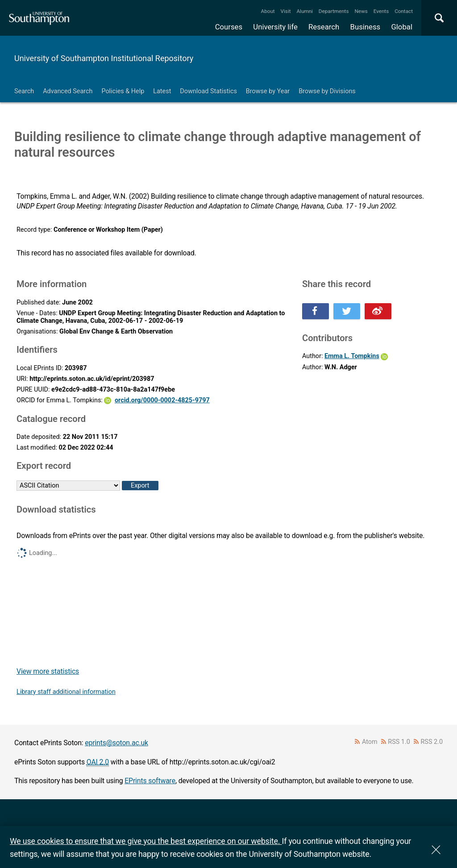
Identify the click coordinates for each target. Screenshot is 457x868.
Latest (162, 91)
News (361, 11)
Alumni (304, 11)
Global (402, 27)
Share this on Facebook (316, 311)
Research (324, 27)
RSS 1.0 (399, 742)
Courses (229, 27)
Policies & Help (123, 91)
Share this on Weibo (378, 311)
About (268, 11)
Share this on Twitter (347, 311)
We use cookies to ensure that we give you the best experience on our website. (146, 841)
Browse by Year (268, 91)
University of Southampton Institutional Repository (104, 58)
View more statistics (48, 671)
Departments (334, 11)
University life (275, 27)
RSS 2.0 (432, 742)
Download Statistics (208, 91)
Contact (404, 11)
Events (381, 11)
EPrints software (150, 781)
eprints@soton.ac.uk (116, 743)
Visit (286, 11)
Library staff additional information (66, 692)
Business (366, 27)
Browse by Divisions (327, 91)
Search (24, 91)
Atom (370, 742)
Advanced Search (68, 91)
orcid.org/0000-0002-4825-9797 (162, 400)
